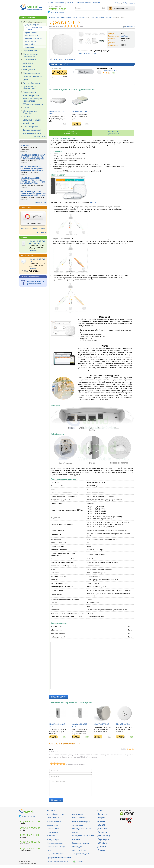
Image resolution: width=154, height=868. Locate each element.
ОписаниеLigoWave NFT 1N (71, 132)
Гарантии (103, 835)
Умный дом (28, 123)
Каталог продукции (64, 17)
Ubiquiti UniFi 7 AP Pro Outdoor (37, 242)
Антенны (27, 66)
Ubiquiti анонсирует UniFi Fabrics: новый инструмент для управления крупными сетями (33, 193)
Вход (119, 3)
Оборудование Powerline (30, 112)
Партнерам (103, 842)
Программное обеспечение (30, 88)
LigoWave (124, 36)
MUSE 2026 (25, 146)
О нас (50, 3)
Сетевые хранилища (33, 76)
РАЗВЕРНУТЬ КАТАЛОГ (40, 137)
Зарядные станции (32, 120)
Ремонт (70, 3)
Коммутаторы (30, 70)
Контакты (97, 3)
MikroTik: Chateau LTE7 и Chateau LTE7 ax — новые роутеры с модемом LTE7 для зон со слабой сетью (33, 181)
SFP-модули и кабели (33, 104)
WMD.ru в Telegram (58, 12)
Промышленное (31, 33)
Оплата (101, 828)
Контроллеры (30, 41)
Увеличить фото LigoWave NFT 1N (64, 59)
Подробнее (33, 251)
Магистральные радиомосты (30, 55)
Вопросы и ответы (83, 3)
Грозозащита (29, 92)
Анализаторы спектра (34, 38)
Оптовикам (60, 3)
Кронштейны (30, 44)
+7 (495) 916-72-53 (57, 9)
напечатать (130, 26)
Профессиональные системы (34, 29)
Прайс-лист (78, 864)
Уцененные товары (32, 133)
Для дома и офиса (32, 25)
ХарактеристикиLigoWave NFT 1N (113, 132)
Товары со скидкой (32, 130)
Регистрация (130, 3)
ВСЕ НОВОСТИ (41, 203)
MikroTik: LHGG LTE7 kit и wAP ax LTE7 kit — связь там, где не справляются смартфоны (33, 157)
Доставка (102, 831)
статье (93, 202)
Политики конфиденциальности (58, 864)
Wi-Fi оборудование (32, 22)
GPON (26, 80)
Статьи (101, 853)
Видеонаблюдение (32, 83)
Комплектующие (31, 95)
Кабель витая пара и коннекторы (33, 100)
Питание (27, 116)
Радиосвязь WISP (31, 51)
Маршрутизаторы (31, 73)
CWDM (26, 108)
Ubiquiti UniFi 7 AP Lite (37, 260)
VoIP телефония (30, 127)
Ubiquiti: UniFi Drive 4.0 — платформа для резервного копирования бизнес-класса (32, 168)
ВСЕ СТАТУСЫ (41, 232)
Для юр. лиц (104, 839)
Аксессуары (30, 47)
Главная (52, 17)
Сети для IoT (29, 63)
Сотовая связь (30, 60)
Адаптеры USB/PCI (32, 35)
